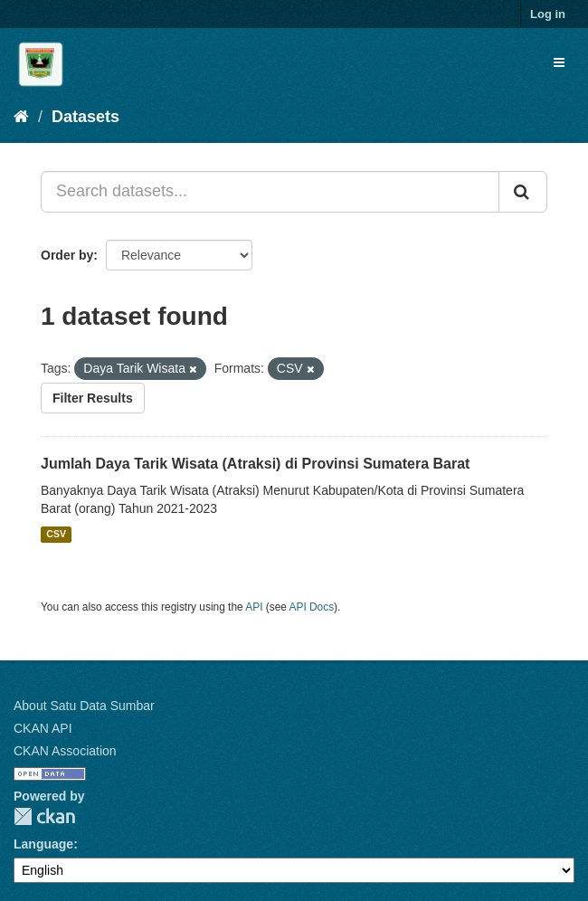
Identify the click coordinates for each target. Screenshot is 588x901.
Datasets (85, 117)
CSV (56, 535)
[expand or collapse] (559, 62)
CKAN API (43, 728)
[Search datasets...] (270, 192)
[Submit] (523, 192)
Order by (67, 255)
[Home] (21, 117)
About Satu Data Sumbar (84, 706)
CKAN (44, 816)
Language (43, 844)
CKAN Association (65, 751)
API (254, 607)
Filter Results (93, 398)
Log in (548, 14)
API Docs (312, 607)
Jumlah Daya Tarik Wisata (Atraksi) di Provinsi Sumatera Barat (255, 464)
